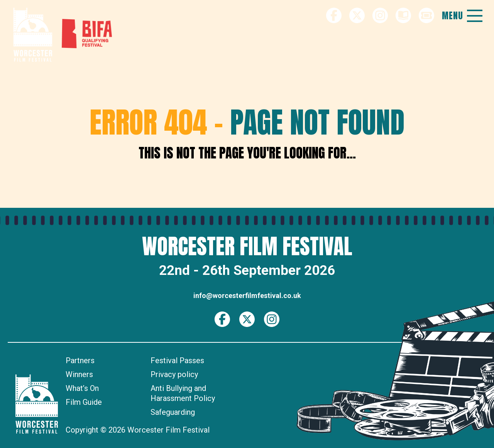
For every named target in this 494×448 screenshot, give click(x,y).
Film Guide (84, 402)
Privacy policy (174, 374)
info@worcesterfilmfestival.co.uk (247, 296)
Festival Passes (177, 360)
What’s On (82, 388)
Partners (80, 360)
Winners (79, 374)
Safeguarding (173, 412)
